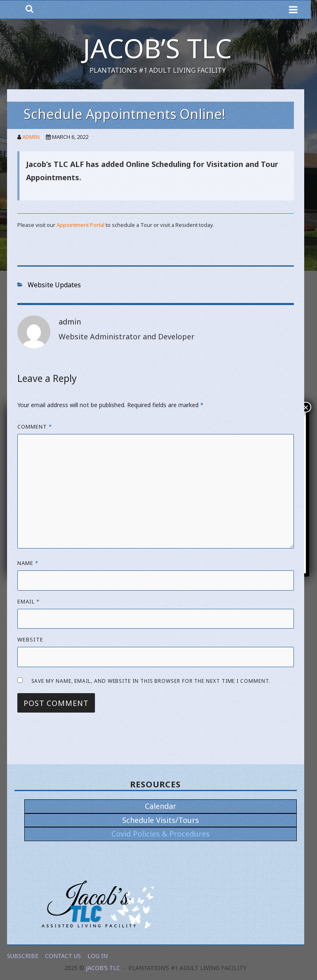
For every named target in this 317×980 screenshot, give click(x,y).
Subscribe (23, 956)
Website (30, 639)
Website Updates (54, 285)
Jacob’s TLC (157, 48)
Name (28, 563)
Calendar (161, 806)
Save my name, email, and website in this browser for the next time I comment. (151, 681)
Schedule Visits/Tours (161, 820)
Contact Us (63, 956)
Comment (35, 427)
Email (28, 601)
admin (31, 137)
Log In (98, 956)
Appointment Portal (80, 225)
